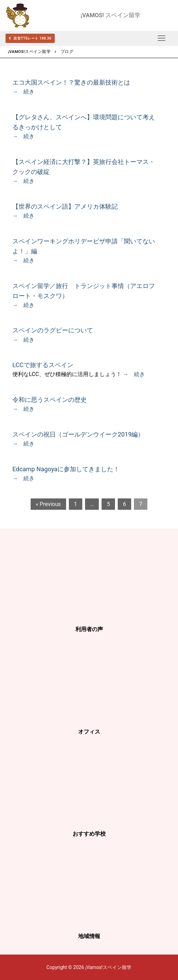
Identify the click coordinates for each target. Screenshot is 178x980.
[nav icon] (161, 38)
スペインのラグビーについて (53, 330)
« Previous (48, 504)
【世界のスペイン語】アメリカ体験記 (65, 206)
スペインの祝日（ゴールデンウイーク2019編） (78, 434)
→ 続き (23, 92)
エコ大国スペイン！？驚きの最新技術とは (71, 82)
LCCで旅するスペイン (43, 365)
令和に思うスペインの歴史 (50, 400)
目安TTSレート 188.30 (30, 38)
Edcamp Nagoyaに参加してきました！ (66, 469)
